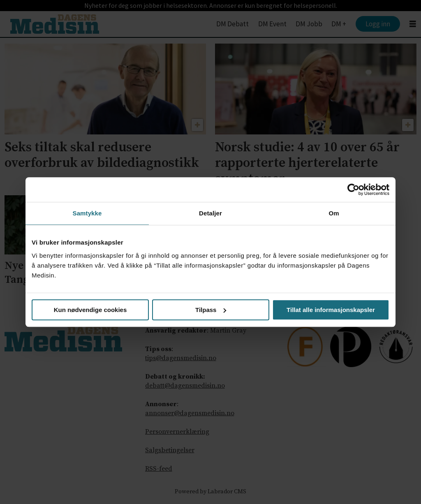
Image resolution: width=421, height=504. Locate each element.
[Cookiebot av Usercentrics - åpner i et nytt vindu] (353, 190)
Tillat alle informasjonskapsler (331, 310)
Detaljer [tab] (210, 213)
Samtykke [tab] (87, 213)
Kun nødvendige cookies (90, 310)
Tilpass (211, 310)
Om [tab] (334, 213)
